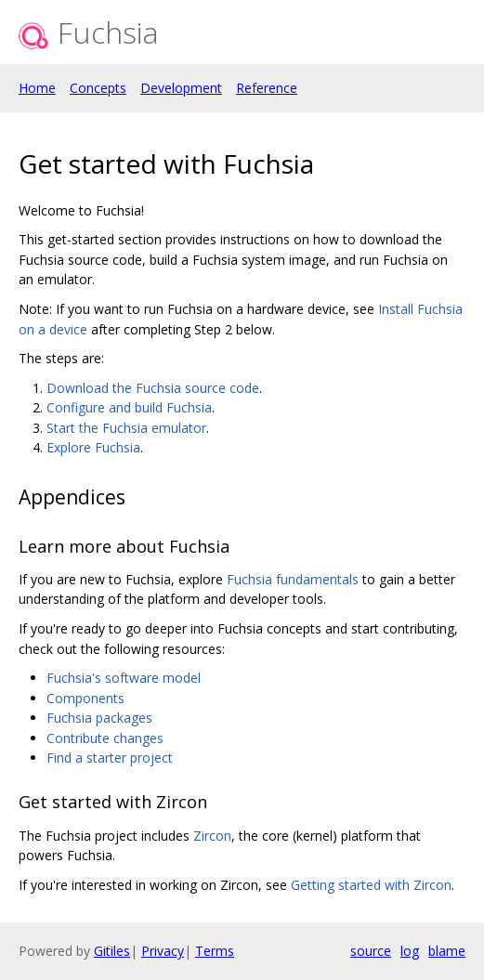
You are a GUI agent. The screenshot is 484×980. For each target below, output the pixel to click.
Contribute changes (105, 738)
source (371, 951)
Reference (267, 88)
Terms (215, 951)
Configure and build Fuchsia (129, 407)
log (410, 951)
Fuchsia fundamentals (293, 579)
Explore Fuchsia (93, 447)
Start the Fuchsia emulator (126, 428)
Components (85, 698)
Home (37, 88)
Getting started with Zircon (371, 885)
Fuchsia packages (99, 718)
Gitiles (112, 951)
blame (447, 951)
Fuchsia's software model (124, 678)
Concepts (98, 88)
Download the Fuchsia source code (153, 388)
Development (181, 88)
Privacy (163, 951)
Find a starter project (110, 758)
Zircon (212, 836)
